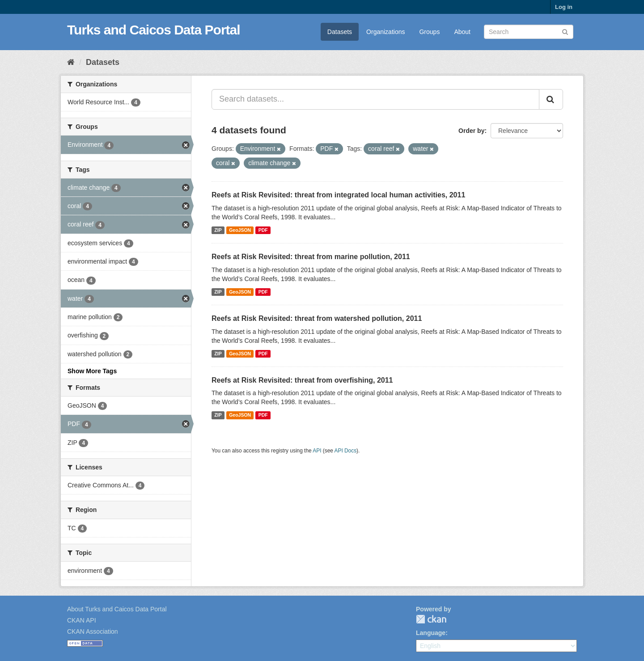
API (317, 451)
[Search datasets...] (375, 99)
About (462, 32)
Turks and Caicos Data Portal (154, 30)
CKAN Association (93, 631)
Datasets (340, 32)
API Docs (346, 451)
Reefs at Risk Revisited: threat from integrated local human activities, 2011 (338, 195)
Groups (429, 32)
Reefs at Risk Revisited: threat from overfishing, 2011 (302, 380)
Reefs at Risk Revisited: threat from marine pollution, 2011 (311, 257)
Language (431, 633)
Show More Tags (92, 371)
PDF (263, 230)
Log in (564, 7)
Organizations (386, 32)
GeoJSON (240, 230)
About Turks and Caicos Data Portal (117, 609)
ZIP (218, 230)
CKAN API (82, 620)
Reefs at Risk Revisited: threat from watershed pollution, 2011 (317, 318)
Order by (471, 131)
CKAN (431, 619)
